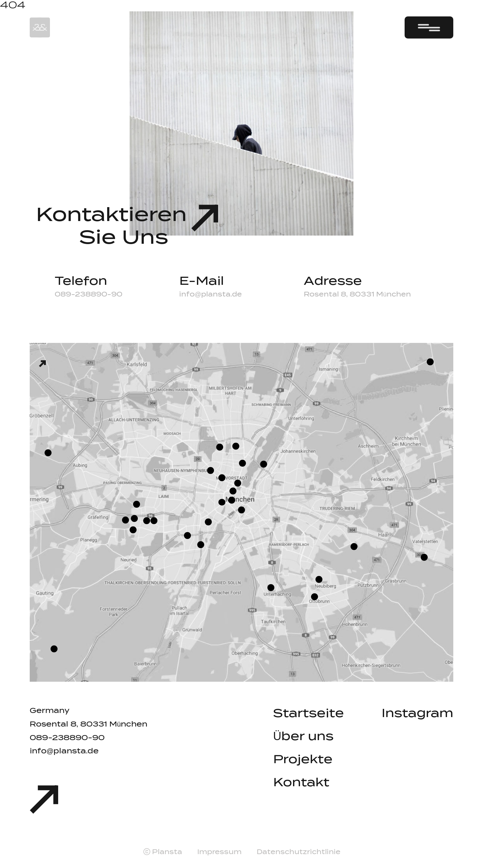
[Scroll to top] (44, 802)
